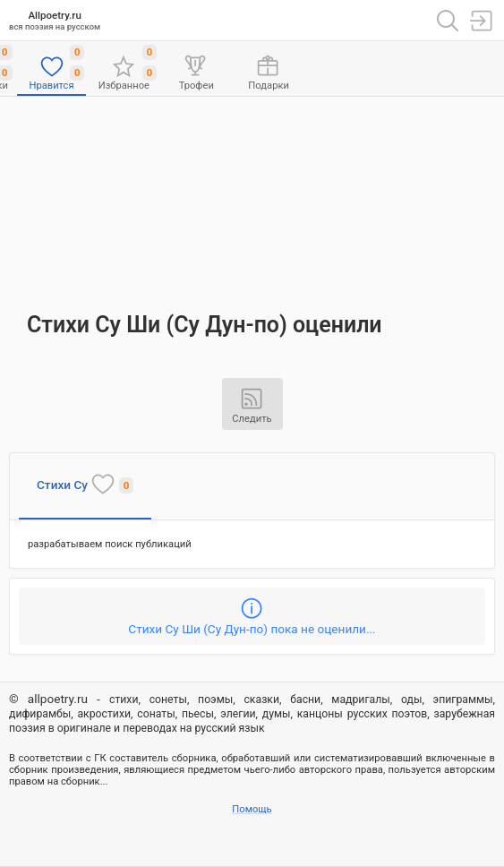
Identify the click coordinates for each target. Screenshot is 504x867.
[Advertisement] (252, 195)
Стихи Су (85, 484)
